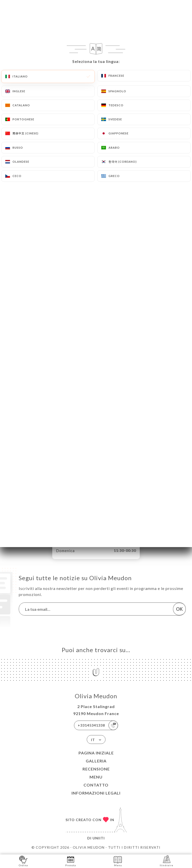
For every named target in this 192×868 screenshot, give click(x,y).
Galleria (96, 761)
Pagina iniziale (96, 753)
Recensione (96, 769)
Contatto (96, 785)
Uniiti (99, 838)
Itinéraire (166, 861)
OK (179, 609)
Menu (96, 777)
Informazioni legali (96, 793)
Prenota (71, 861)
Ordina (23, 861)
